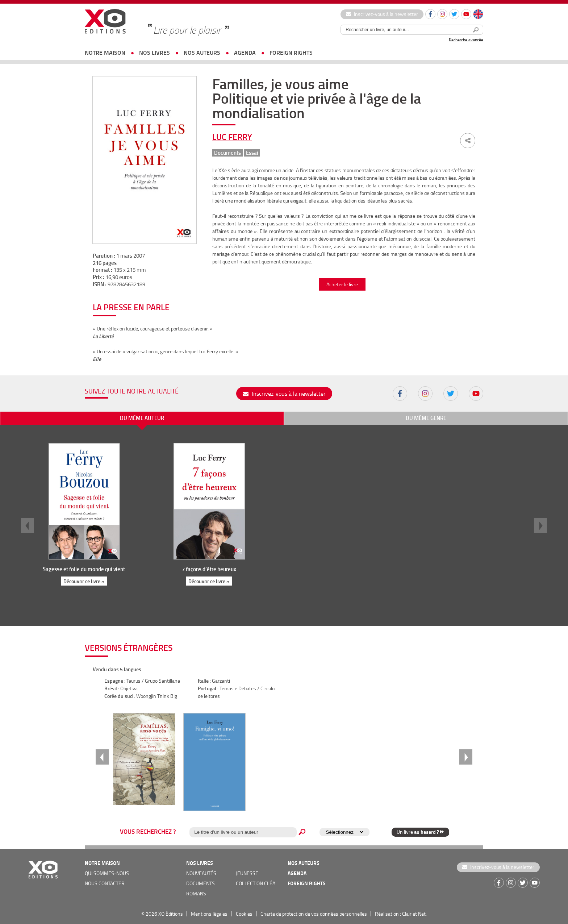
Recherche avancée (466, 40)
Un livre (420, 832)
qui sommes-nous (107, 873)
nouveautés (201, 873)
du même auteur (142, 418)
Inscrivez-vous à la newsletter (382, 14)
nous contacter (105, 883)
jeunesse (247, 873)
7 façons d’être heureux (209, 569)
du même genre (426, 418)
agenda (245, 52)
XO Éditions (171, 914)
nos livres (154, 52)
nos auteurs (202, 52)
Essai (252, 153)
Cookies (244, 914)
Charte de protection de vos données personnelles (314, 914)
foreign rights (291, 52)
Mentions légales (209, 914)
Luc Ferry (232, 137)
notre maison (105, 52)
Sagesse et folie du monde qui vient (84, 569)
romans (196, 893)
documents (201, 883)
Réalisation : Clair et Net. (401, 914)
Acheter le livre (342, 284)
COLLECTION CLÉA (256, 883)
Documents (227, 153)
